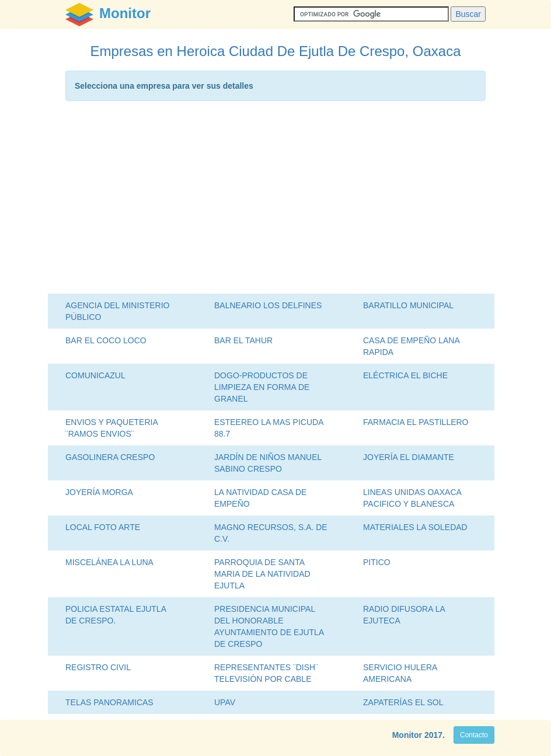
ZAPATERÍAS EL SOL (403, 702)
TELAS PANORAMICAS (109, 702)
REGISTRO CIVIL (98, 667)
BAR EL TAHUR (243, 340)
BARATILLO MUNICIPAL (408, 305)
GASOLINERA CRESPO (110, 457)
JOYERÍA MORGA (99, 492)
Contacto (474, 735)
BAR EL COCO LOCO (106, 340)
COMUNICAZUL (95, 375)
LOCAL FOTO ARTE (103, 527)
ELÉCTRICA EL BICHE (405, 375)
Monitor (407, 735)
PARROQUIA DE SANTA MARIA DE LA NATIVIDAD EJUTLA (262, 574)
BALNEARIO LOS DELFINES (268, 305)
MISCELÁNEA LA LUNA (109, 562)
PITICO (377, 562)
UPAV (225, 702)
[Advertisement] (275, 200)
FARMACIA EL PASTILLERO (416, 422)
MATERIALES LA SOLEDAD (415, 527)
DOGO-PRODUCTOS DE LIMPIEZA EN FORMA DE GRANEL (262, 387)
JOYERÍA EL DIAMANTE (409, 457)
